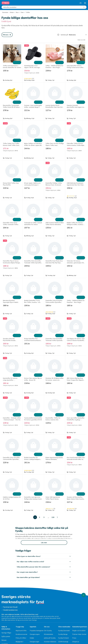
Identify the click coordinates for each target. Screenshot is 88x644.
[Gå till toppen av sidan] (84, 595)
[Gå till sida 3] (30, 517)
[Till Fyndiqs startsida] (6, 3)
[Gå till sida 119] (70, 517)
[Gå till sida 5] (39, 517)
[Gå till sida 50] (61, 517)
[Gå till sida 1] (21, 517)
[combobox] (44, 7)
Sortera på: (64, 35)
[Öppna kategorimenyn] (85, 3)
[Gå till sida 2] (26, 517)
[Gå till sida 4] (35, 517)
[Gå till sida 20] (53, 517)
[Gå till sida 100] (66, 517)
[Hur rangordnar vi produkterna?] (58, 35)
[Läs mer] (44, 543)
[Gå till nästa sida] (77, 517)
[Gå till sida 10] (48, 517)
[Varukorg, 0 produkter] (81, 3)
